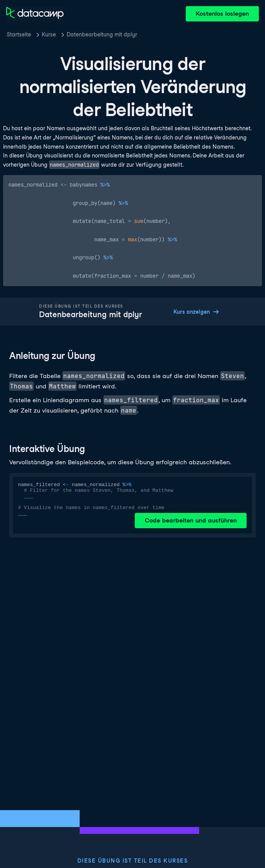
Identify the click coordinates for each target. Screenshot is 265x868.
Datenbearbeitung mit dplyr (102, 34)
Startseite (19, 34)
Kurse (49, 34)
